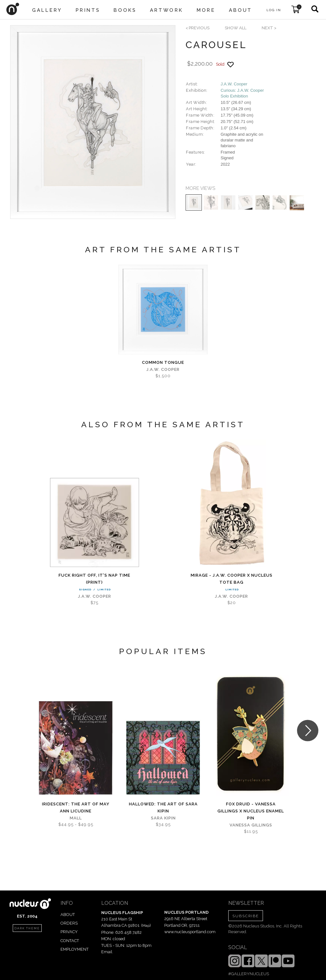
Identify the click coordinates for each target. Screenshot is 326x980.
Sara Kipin (163, 818)
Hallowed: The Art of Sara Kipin (163, 807)
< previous (198, 28)
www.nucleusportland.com (190, 932)
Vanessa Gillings (251, 825)
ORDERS (69, 923)
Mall (76, 818)
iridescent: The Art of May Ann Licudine (76, 807)
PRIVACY (69, 932)
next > (269, 28)
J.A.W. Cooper (234, 84)
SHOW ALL (236, 28)
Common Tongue (163, 362)
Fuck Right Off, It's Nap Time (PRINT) (94, 579)
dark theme (27, 928)
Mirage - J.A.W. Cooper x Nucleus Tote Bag (232, 579)
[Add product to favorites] (230, 65)
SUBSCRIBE (246, 916)
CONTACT (70, 941)
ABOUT (68, 915)
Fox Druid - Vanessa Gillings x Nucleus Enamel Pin (251, 811)
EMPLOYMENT (74, 949)
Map (146, 926)
